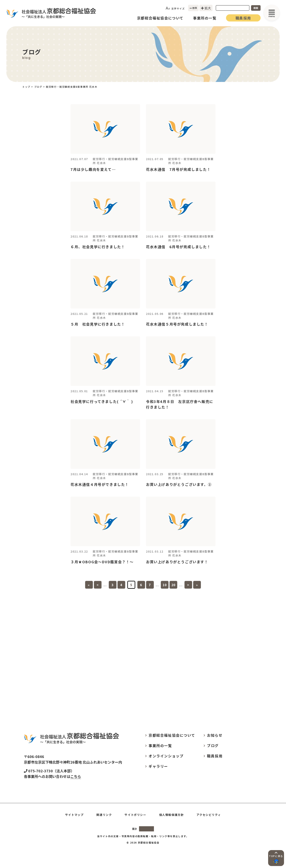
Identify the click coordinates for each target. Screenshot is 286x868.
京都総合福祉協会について (160, 18)
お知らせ (215, 735)
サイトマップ (74, 815)
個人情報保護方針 (172, 815)
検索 (256, 8)
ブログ (213, 745)
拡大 (206, 8)
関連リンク (104, 815)
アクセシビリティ (209, 815)
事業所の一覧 (205, 18)
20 (173, 585)
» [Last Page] (197, 585)
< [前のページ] (98, 585)
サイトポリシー (135, 815)
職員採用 (243, 18)
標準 (193, 8)
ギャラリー (158, 766)
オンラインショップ (166, 756)
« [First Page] (89, 585)
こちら (76, 776)
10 (165, 585)
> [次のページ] (188, 585)
